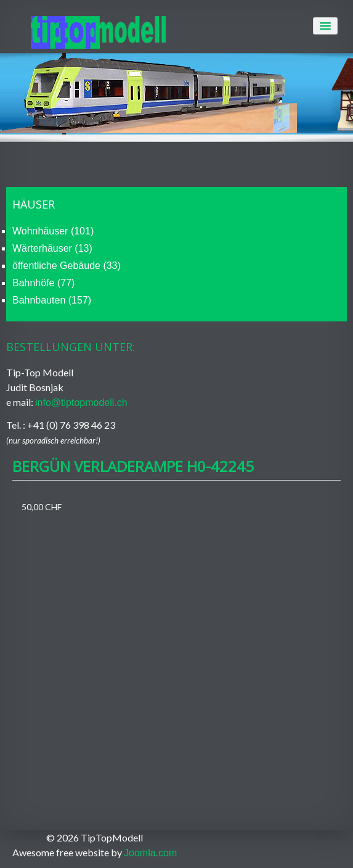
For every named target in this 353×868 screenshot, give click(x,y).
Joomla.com (150, 853)
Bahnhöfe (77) (43, 283)
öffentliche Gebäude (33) (67, 266)
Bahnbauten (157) (52, 300)
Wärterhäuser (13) (52, 248)
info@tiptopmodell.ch (81, 403)
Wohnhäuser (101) (53, 231)
